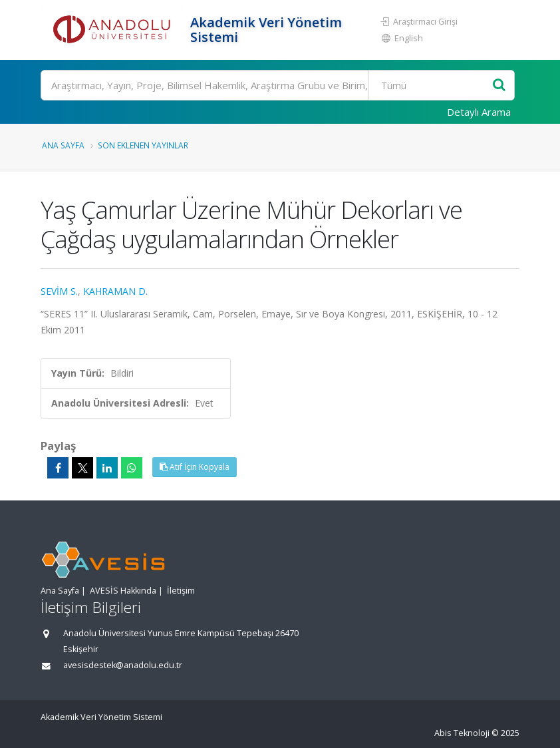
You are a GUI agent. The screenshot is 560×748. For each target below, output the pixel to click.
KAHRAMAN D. (115, 291)
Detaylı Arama (479, 112)
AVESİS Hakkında (123, 591)
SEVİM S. (59, 291)
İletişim (181, 591)
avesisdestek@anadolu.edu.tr (123, 665)
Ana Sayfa (63, 145)
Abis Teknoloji (462, 733)
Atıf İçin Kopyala (195, 467)
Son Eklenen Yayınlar (143, 145)
